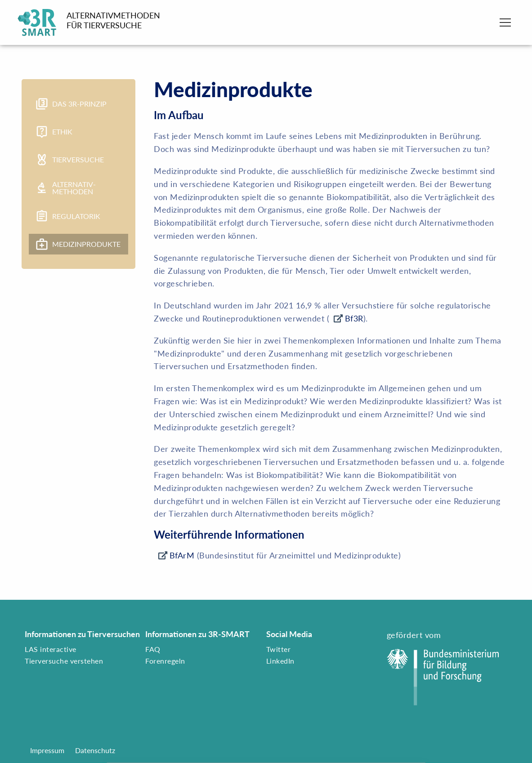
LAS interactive (51, 649)
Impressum (47, 750)
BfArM (182, 555)
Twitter (279, 649)
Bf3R (354, 318)
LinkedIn (280, 661)
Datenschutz (95, 750)
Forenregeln (165, 661)
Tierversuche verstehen (64, 661)
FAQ (153, 649)
